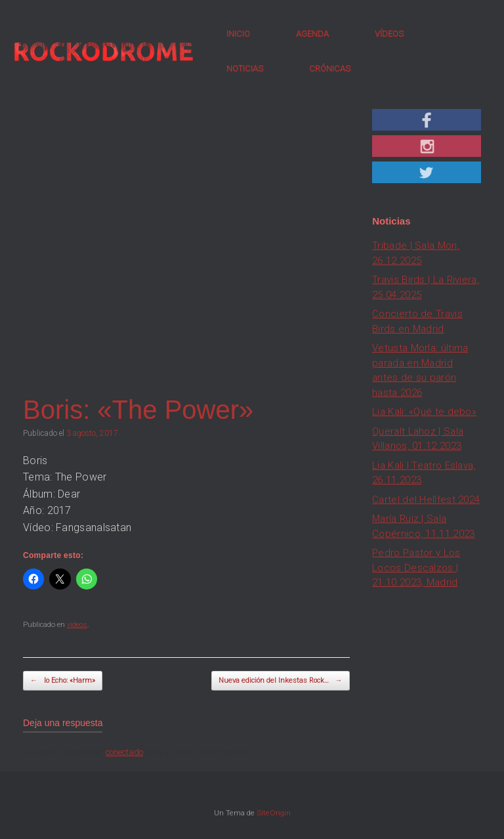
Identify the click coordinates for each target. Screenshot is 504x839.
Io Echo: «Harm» (63, 681)
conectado (124, 752)
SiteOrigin (274, 813)
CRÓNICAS (330, 69)
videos (77, 625)
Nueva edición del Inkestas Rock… (281, 681)
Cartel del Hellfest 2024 (426, 500)
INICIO (238, 34)
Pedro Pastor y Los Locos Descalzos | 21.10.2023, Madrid (416, 568)
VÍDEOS (389, 34)
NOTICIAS (245, 69)
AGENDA (312, 34)
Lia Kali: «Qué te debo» (424, 412)
